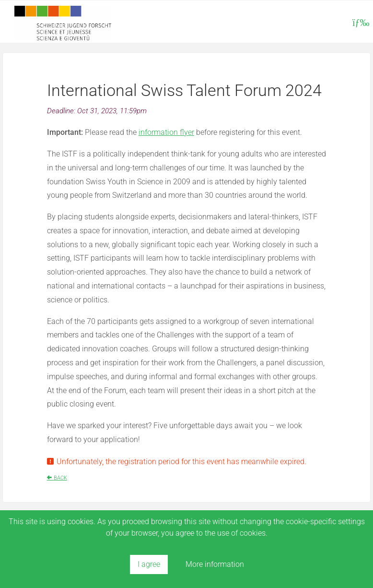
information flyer (166, 132)
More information (215, 564)
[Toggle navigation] (360, 23)
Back (60, 478)
